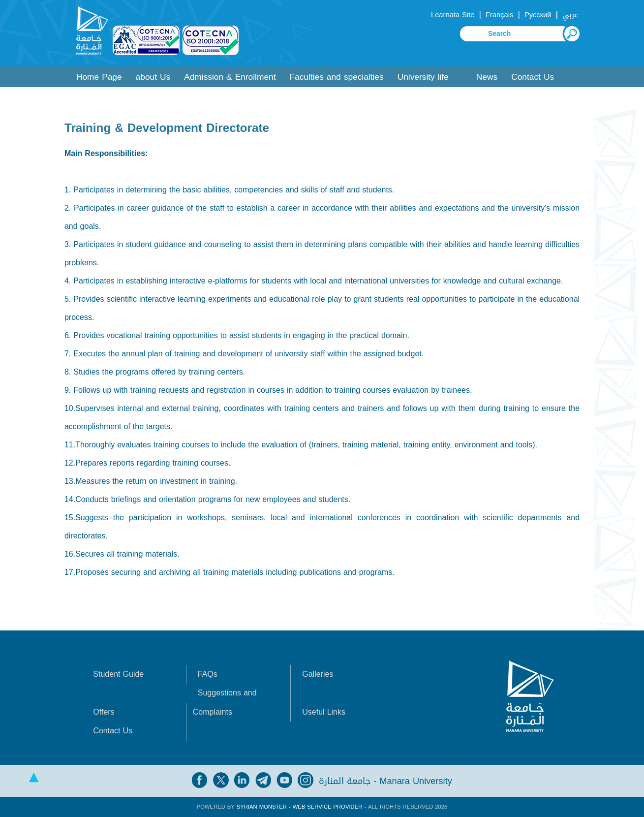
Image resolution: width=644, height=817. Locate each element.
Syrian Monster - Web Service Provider (299, 807)
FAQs (208, 674)
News (487, 77)
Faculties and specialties (336, 77)
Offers (104, 712)
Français (499, 15)
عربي (570, 15)
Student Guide (118, 674)
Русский (538, 15)
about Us (153, 77)
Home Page (99, 77)
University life (423, 77)
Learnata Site (453, 15)
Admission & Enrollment (230, 77)
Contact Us (533, 77)
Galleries (318, 674)
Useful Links (324, 712)
